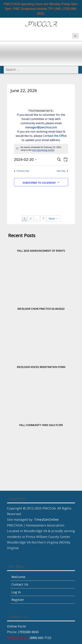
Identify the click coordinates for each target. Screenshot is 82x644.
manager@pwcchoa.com (41, 127)
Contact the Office (55, 136)
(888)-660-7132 (40, 638)
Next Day (62, 171)
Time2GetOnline (46, 519)
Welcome (18, 577)
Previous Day (22, 171)
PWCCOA (41, 25)
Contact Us (20, 584)
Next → (54, 219)
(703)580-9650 (28, 632)
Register (18, 600)
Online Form (16, 626)
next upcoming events (43, 150)
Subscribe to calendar (39, 183)
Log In (16, 592)
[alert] (41, 149)
